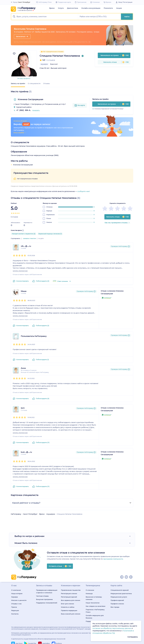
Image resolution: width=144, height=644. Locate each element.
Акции (119, 8)
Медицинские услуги (119, 597)
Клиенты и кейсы (68, 607)
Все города (115, 607)
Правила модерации (69, 610)
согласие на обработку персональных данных (112, 628)
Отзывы (46, 83)
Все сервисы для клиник (71, 600)
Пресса (14, 607)
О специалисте (34, 83)
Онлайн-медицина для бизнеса (95, 617)
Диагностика (73, 8)
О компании (16, 590)
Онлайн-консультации (91, 8)
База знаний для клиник (71, 614)
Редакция (15, 610)
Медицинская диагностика (121, 593)
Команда (89, 593)
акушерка (44, 64)
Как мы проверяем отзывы (118, 223)
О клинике (90, 590)
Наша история (17, 593)
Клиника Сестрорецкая (30, 99)
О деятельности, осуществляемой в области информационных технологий (38, 639)
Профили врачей (117, 600)
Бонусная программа (44, 599)
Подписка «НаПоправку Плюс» (95, 611)
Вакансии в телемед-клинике (94, 598)
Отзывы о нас (16, 604)
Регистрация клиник (69, 593)
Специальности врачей (120, 590)
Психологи (108, 8)
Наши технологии (93, 603)
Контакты (15, 614)
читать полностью (20, 271)
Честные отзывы (42, 596)
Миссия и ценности (19, 600)
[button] (45, 17)
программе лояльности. (113, 559)
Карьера (15, 597)
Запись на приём (18, 83)
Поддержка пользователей (47, 603)
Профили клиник (117, 604)
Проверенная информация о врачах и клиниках (47, 591)
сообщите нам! (84, 191)
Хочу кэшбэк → (20, 133)
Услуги (61, 8)
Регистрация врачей (69, 597)
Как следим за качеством (96, 606)
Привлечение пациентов (71, 590)
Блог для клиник (67, 604)
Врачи (52, 8)
